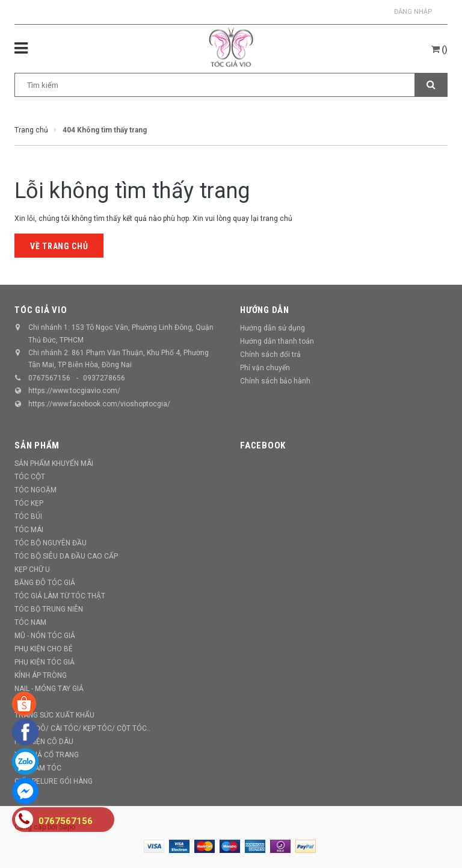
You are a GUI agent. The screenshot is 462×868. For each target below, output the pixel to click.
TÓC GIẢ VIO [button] (41, 310)
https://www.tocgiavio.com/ (74, 391)
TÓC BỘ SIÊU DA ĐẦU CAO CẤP (66, 556)
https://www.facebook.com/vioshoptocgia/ (99, 404)
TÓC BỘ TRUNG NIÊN (49, 609)
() (439, 49)
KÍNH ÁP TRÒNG (41, 675)
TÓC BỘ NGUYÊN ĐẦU (51, 543)
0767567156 (49, 378)
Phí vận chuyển (265, 368)
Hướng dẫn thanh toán (277, 341)
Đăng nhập (413, 12)
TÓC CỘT (30, 477)
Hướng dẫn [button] (265, 310)
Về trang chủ (59, 246)
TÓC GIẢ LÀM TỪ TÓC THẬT (60, 596)
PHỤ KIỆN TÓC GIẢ (45, 662)
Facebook (263, 445)
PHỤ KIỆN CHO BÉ (44, 649)
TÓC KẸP (29, 503)
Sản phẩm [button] (37, 445)
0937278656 (104, 378)
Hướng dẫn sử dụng (273, 328)
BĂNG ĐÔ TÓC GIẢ (45, 583)
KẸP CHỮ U (32, 569)
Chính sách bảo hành (275, 381)
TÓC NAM (30, 622)
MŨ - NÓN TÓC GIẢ (45, 636)
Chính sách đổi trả (270, 355)
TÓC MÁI (29, 530)
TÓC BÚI (28, 516)
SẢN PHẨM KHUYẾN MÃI (54, 463)
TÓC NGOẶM (35, 490)
